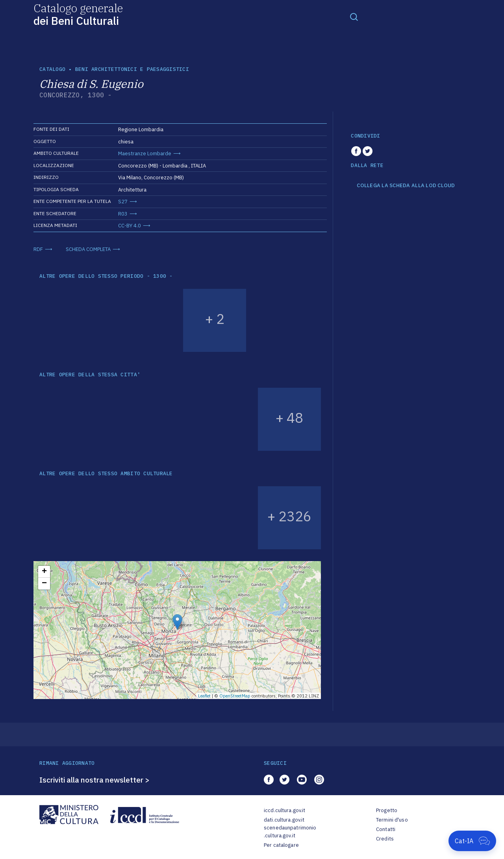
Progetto (387, 810)
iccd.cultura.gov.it (284, 810)
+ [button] (44, 572)
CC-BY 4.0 (130, 226)
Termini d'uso (392, 820)
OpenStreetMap (235, 696)
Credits (385, 839)
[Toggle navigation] (354, 17)
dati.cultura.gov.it (284, 820)
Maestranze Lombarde (145, 153)
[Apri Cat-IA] (472, 841)
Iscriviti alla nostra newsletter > (94, 780)
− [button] (44, 584)
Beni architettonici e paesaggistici (132, 69)
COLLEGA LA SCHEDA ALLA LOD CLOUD (406, 186)
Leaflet (204, 696)
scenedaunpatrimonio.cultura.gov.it (290, 832)
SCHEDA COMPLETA (88, 249)
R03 (123, 214)
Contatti (386, 829)
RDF (38, 249)
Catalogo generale (78, 14)
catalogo (52, 69)
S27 (123, 202)
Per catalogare (281, 845)
